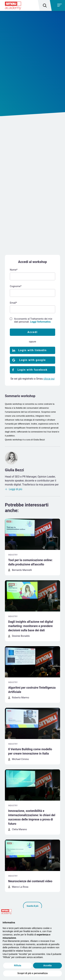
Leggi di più (16, 489)
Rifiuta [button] (18, 965)
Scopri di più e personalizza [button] (32, 973)
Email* (13, 303)
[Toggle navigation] (58, 5)
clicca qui (49, 379)
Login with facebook (32, 370)
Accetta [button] (47, 965)
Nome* (14, 270)
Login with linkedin (32, 350)
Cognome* (16, 286)
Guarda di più (32, 906)
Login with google (33, 360)
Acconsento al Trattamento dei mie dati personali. (33, 320)
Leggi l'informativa (40, 322)
